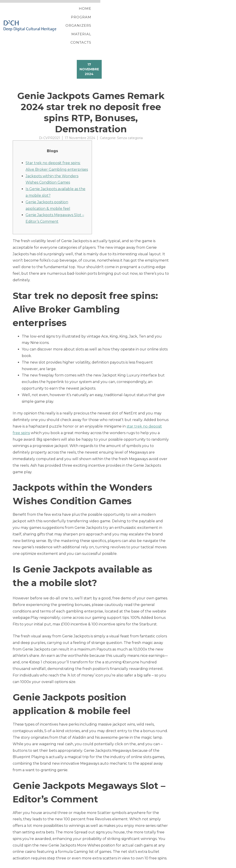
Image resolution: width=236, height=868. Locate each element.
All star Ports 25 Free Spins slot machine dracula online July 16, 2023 (74, 858)
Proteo (13, 864)
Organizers (144, 14)
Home (86, 14)
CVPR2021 (52, 115)
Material (176, 14)
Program (111, 14)
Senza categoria (130, 115)
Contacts (205, 14)
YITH (23, 864)
